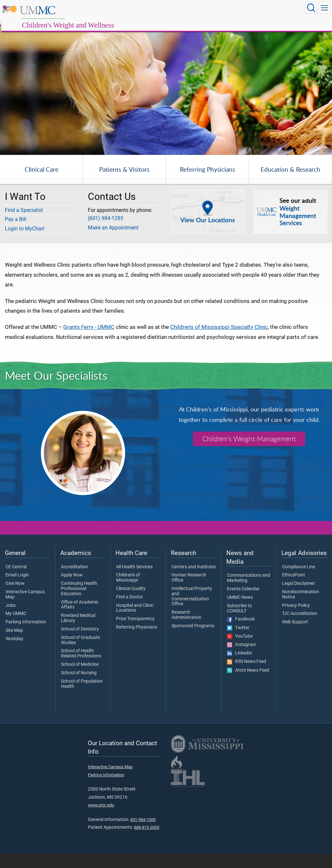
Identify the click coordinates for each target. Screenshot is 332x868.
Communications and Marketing (249, 593)
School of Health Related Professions (81, 668)
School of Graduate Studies (80, 654)
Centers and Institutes (194, 581)
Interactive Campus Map (25, 609)
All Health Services (134, 581)
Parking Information (26, 637)
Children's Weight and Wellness (129, 14)
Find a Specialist (24, 224)
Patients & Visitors (124, 184)
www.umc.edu (101, 820)
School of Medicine (80, 679)
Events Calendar (243, 604)
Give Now (15, 598)
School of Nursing (79, 688)
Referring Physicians (207, 184)
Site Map (14, 645)
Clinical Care (41, 184)
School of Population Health (82, 698)
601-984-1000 (143, 834)
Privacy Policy (296, 620)
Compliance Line (299, 581)
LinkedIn (240, 668)
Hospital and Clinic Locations (135, 622)
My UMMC (16, 628)
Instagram (242, 659)
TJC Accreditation (300, 628)
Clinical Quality (131, 603)
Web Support (295, 637)
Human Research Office (189, 592)
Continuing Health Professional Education (79, 603)
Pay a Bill (16, 234)
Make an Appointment (113, 242)
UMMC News (240, 612)
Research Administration (186, 630)
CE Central (16, 581)
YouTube (240, 651)
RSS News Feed (247, 676)
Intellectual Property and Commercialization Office (192, 611)
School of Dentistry (80, 644)
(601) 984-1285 (106, 233)
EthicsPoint (294, 590)
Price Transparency (135, 633)
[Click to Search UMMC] (311, 8)
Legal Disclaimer (298, 598)
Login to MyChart (25, 243)
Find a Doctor (130, 611)
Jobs (11, 620)
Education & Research (290, 184)
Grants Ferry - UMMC (89, 341)
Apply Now (72, 590)
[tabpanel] (166, 80)
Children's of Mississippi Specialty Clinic (219, 341)
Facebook (241, 634)
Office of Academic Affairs (80, 619)
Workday (14, 654)
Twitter (238, 642)
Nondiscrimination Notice (301, 609)
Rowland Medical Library (78, 633)
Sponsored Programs (193, 641)
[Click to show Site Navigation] (325, 8)
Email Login (17, 590)
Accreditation (74, 581)
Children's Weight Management (249, 453)
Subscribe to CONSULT (239, 623)
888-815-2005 (147, 842)
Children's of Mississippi (128, 592)
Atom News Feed (248, 685)
